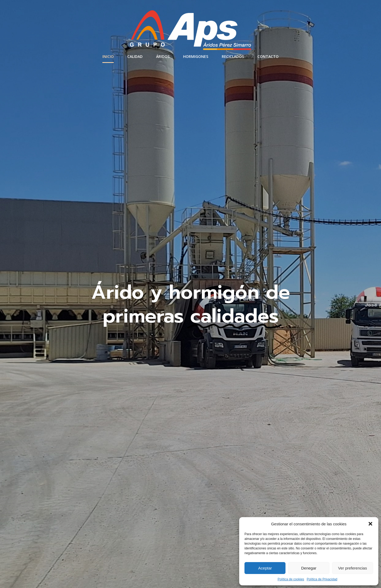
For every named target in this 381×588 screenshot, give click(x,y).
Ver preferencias (353, 568)
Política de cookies (291, 579)
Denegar (309, 568)
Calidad (135, 56)
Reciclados (233, 56)
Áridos (163, 56)
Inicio (108, 56)
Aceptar (265, 568)
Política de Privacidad (322, 579)
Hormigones (196, 56)
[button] (370, 524)
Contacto (268, 56)
